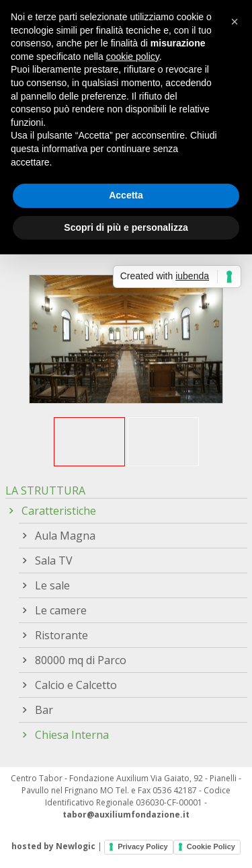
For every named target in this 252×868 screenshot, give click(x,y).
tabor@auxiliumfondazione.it (126, 815)
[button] (235, 22)
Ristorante (61, 635)
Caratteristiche (59, 511)
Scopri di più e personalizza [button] (126, 227)
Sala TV (54, 560)
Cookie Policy (211, 846)
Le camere (61, 610)
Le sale (52, 585)
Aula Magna (65, 536)
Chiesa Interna (72, 735)
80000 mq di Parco (81, 660)
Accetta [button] (126, 195)
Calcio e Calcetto (76, 685)
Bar (44, 710)
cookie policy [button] (133, 57)
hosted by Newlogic (53, 846)
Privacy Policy (143, 846)
